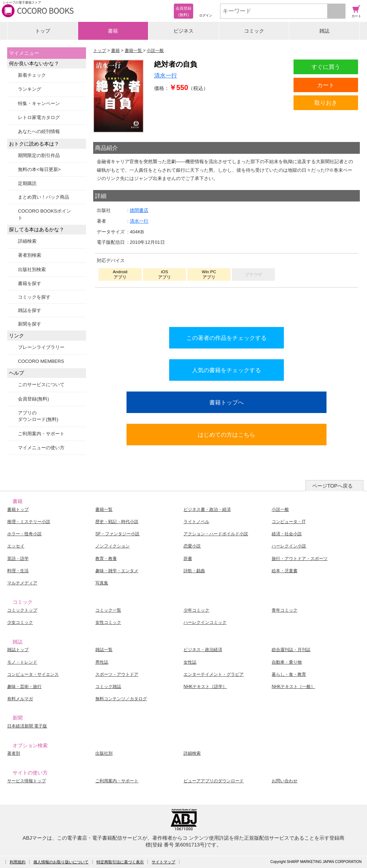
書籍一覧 (104, 509)
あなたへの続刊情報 (39, 131)
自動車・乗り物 (287, 662)
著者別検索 (30, 255)
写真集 (102, 583)
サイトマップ (163, 862)
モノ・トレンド (22, 662)
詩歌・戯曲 (194, 571)
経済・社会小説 (287, 534)
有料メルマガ (20, 699)
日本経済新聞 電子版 (27, 726)
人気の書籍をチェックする (227, 370)
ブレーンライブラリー (41, 347)
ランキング (30, 89)
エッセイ (16, 546)
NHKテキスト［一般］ (293, 687)
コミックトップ (22, 610)
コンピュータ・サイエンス (33, 674)
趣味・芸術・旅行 (24, 687)
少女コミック (20, 622)
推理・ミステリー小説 (29, 522)
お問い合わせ (285, 781)
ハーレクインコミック (205, 622)
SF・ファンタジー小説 (117, 534)
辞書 (188, 559)
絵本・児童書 (285, 571)
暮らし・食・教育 (289, 674)
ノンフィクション (113, 546)
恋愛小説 (192, 546)
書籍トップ (18, 509)
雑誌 (324, 31)
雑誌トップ (18, 650)
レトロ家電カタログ (39, 117)
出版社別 (104, 753)
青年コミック (285, 610)
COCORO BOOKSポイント (44, 214)
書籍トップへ (227, 402)
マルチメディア (22, 583)
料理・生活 (18, 571)
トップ (43, 31)
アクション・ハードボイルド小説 (216, 534)
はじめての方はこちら (227, 435)
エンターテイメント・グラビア (214, 674)
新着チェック (32, 75)
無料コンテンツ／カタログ (121, 699)
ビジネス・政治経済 (203, 650)
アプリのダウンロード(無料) (38, 416)
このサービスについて (41, 385)
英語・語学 (18, 559)
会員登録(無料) (34, 399)
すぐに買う (326, 67)
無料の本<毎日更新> (39, 169)
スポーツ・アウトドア (117, 674)
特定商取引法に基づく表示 (120, 862)
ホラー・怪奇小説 (24, 534)
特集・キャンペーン (39, 103)
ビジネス (183, 31)
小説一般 (280, 509)
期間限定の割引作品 (39, 155)
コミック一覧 (108, 610)
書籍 (113, 31)
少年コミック (196, 610)
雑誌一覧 (104, 650)
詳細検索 (27, 241)
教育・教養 (106, 559)
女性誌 (190, 662)
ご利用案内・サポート (41, 434)
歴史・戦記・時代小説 (117, 522)
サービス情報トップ (27, 781)
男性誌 (102, 662)
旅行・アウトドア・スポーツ (300, 559)
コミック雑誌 (108, 687)
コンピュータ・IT (289, 522)
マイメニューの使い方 (41, 448)
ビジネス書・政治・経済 (207, 509)
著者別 (14, 753)
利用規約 (18, 862)
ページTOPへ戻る (332, 486)
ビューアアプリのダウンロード (214, 781)
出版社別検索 (32, 269)
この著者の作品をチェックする (227, 338)
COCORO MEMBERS (41, 361)
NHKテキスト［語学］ (205, 687)
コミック (254, 31)
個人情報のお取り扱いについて (61, 862)
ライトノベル (196, 522)
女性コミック (108, 622)
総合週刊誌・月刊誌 (291, 650)
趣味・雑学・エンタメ (117, 571)
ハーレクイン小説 (289, 546)
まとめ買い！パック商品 (44, 197)
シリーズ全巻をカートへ (227, 305)
